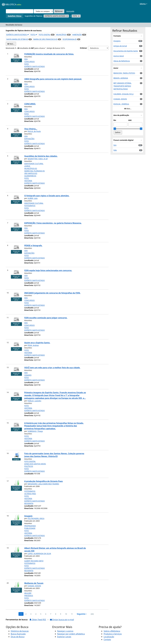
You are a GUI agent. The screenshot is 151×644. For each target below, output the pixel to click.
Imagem (28, 516)
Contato (107, 639)
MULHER (28, 593)
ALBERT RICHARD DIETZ (34, 561)
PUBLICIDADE (30, 528)
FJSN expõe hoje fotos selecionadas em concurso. (48, 270)
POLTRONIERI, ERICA (36, 518)
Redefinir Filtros (15, 16)
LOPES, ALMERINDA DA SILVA (39, 554)
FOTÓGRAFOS (30, 206)
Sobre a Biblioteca (112, 631)
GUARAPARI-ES (30, 176)
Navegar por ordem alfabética (71, 634)
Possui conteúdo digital (124, 140)
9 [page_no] (61, 614)
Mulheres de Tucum (34, 583)
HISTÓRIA (28, 181)
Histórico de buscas (20, 631)
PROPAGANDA (30, 526)
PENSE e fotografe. (33, 246)
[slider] (115, 129)
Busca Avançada (18, 634)
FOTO (34, 35)
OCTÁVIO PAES (30, 494)
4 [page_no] (36, 614)
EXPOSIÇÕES (29, 139)
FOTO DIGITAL (45, 35)
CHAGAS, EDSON (34, 586)
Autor (116, 68)
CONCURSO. (30, 104)
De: (115, 120)
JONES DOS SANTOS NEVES (35, 464)
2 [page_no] (26, 614)
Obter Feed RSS (38, 620)
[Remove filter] (67, 16)
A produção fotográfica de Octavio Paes (44, 481)
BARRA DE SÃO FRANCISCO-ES (45, 39)
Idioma (143, 4)
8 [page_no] (56, 614)
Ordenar (83, 48)
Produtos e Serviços (113, 634)
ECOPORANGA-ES (70, 39)
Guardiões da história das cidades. (41, 156)
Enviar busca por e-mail (62, 620)
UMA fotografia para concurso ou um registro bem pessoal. (53, 79)
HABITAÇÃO (77, 35)
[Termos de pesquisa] (20, 11)
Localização (109, 637)
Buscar (59, 11)
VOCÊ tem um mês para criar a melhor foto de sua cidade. (52, 368)
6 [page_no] (46, 614)
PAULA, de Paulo (34, 131)
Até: (130, 120)
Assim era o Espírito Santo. (37, 343)
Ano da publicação (121, 115)
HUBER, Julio (33, 198)
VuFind (8, 4)
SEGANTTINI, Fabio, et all (38, 159)
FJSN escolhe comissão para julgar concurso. (46, 318)
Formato (117, 36)
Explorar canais (64, 637)
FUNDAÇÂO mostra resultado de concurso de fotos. (49, 54)
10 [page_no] (66, 614)
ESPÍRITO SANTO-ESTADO (18, 35)
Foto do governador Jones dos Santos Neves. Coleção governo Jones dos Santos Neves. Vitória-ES (54, 455)
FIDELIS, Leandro (34, 401)
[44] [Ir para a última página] (92, 614)
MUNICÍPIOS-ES (31, 168)
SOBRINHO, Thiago (35, 431)
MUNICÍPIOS (61, 35)
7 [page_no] (51, 614)
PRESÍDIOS (29, 596)
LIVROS (27, 166)
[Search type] (43, 11)
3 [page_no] (31, 614)
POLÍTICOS (29, 466)
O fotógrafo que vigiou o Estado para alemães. (47, 196)
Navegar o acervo (65, 631)
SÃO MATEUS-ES (31, 173)
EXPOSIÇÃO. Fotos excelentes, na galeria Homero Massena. (53, 223)
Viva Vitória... (31, 129)
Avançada (70, 11)
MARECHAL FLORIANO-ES (35, 171)
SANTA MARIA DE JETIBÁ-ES (17, 39)
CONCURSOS (30, 62)
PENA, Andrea (33, 345)
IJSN (26, 59)
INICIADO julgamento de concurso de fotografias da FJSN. (52, 293)
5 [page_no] (41, 614)
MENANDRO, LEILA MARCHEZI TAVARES (43, 484)
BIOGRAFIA (29, 503)
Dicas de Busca (18, 637)
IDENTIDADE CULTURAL (34, 164)
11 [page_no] (72, 614)
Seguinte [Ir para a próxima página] (82, 614)
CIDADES (28, 375)
